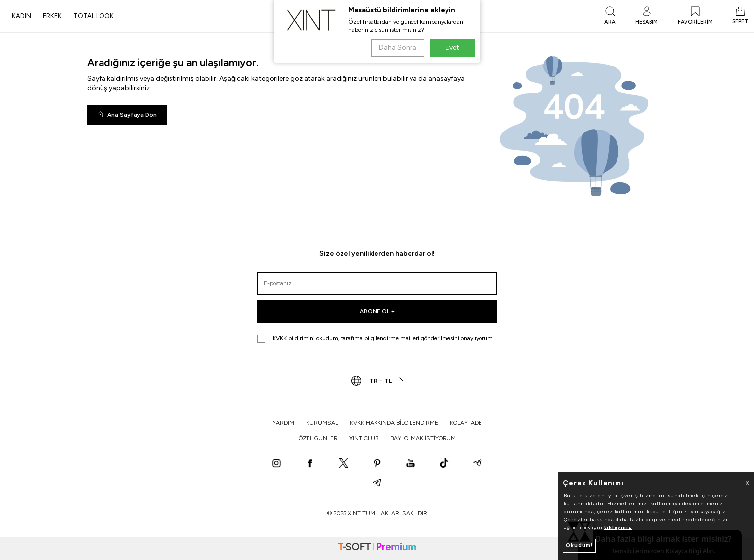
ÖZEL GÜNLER (318, 438)
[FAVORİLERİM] (695, 16)
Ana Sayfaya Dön (127, 115)
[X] (343, 464)
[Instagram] (276, 464)
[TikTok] (444, 464)
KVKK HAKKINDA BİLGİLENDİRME (394, 423)
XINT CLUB (364, 438)
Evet (452, 48)
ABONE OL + (377, 311)
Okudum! (579, 545)
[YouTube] (411, 464)
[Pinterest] (377, 464)
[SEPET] (740, 16)
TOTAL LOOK (94, 16)
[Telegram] (478, 464)
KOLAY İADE (466, 423)
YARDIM (283, 423)
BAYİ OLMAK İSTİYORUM (423, 438)
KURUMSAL (322, 423)
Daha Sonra (398, 48)
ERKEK (52, 16)
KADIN (21, 16)
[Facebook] (310, 464)
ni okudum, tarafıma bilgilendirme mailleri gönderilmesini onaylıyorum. (376, 339)
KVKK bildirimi (291, 338)
